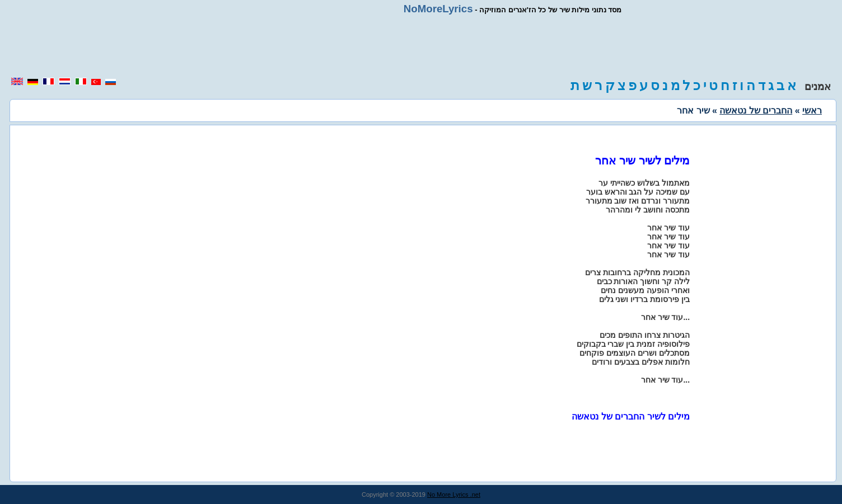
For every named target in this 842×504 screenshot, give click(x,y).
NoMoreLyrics (438, 9)
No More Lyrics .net (454, 494)
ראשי (812, 110)
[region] (421, 46)
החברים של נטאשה (756, 110)
